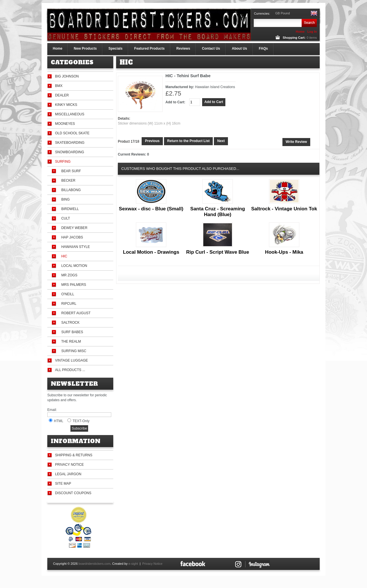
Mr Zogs (68, 275)
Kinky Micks (66, 105)
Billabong (70, 190)
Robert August (75, 313)
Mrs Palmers (73, 285)
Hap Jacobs (71, 237)
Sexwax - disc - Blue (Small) (151, 209)
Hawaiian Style (75, 247)
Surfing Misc (73, 351)
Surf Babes (71, 332)
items (312, 38)
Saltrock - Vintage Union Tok (284, 209)
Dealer (62, 95)
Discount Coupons (73, 493)
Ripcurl (68, 304)
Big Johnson (67, 76)
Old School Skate (72, 133)
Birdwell (69, 209)
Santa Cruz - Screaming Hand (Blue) (218, 212)
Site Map (63, 484)
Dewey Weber (73, 228)
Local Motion (73, 266)
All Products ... (70, 370)
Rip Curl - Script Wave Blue (217, 252)
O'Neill (67, 294)
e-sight (133, 564)
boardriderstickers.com (94, 564)
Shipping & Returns (74, 455)
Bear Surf (70, 171)
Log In (312, 32)
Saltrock (69, 323)
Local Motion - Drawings (151, 252)
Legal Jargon (68, 474)
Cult (65, 218)
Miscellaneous (70, 114)
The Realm (70, 341)
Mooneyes (65, 124)
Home (300, 32)
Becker (67, 181)
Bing (65, 199)
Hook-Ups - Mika (284, 252)
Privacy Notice (69, 465)
